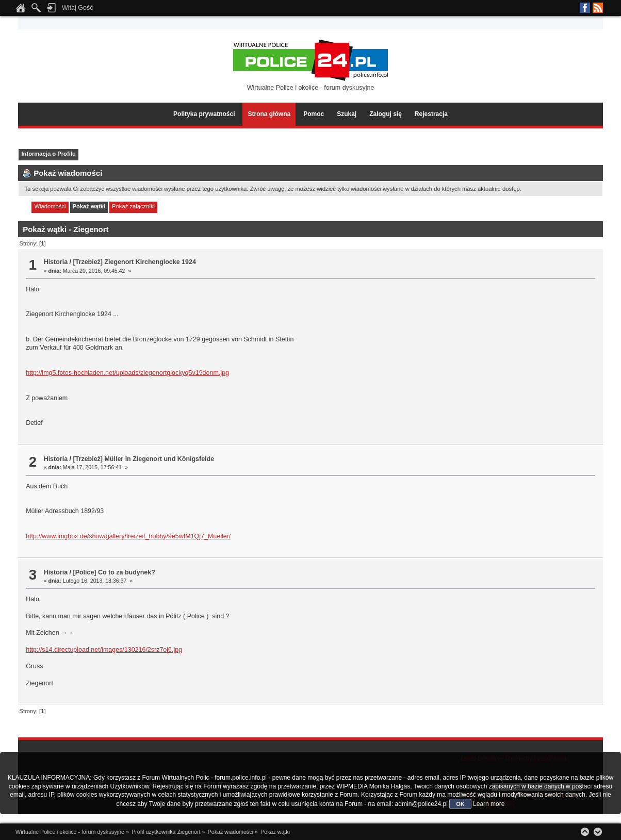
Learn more (489, 804)
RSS (598, 8)
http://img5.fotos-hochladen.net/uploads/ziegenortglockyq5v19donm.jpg (127, 373)
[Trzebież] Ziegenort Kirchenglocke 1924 (134, 262)
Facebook (585, 8)
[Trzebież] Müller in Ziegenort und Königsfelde (143, 459)
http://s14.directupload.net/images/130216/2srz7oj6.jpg (104, 650)
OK (460, 804)
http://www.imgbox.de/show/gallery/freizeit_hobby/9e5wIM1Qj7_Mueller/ (128, 536)
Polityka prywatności (204, 114)
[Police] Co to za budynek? (114, 572)
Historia (56, 262)
